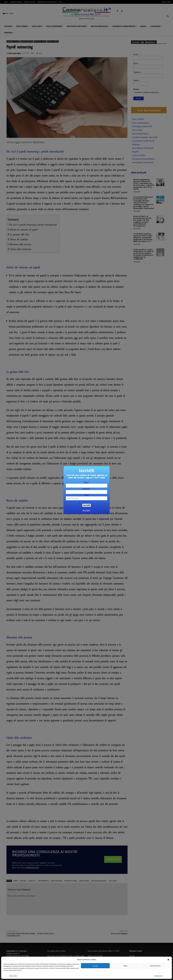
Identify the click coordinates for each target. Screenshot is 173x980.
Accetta (95, 966)
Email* (87, 495)
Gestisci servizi (158, 976)
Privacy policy (13, 976)
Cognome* (86, 489)
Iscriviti (87, 505)
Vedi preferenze (155, 966)
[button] (168, 960)
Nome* (86, 482)
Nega (125, 966)
